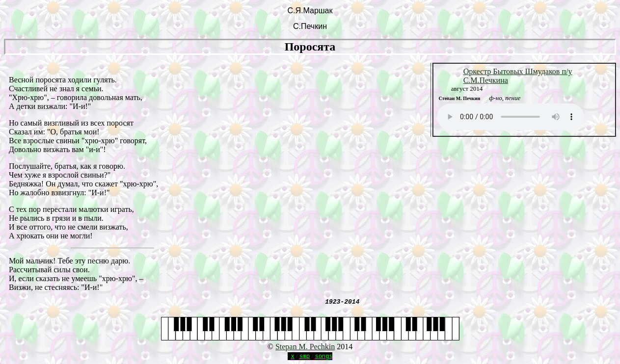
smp (305, 356)
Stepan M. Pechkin (305, 347)
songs (323, 356)
